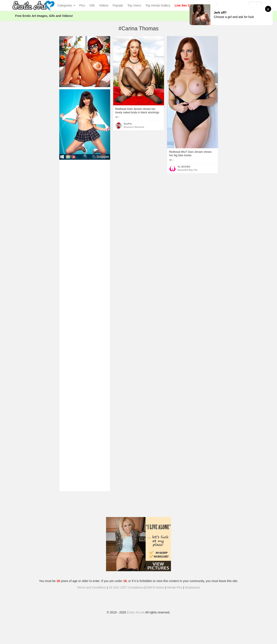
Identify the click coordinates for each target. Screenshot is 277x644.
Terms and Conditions (92, 587)
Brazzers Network (134, 127)
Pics (82, 5)
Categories (66, 5)
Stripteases (192, 587)
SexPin (128, 124)
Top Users (134, 5)
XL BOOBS (184, 167)
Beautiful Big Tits (188, 170)
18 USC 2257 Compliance (126, 587)
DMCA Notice (155, 587)
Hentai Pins (175, 587)
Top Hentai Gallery (158, 5)
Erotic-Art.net (136, 612)
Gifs (92, 5)
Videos (104, 5)
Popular (118, 5)
